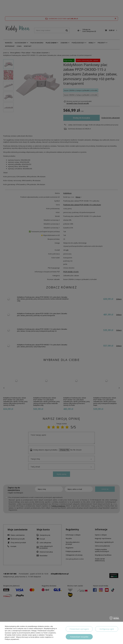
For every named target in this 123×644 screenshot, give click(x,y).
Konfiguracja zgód (107, 629)
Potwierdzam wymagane (79, 629)
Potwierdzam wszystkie (79, 637)
